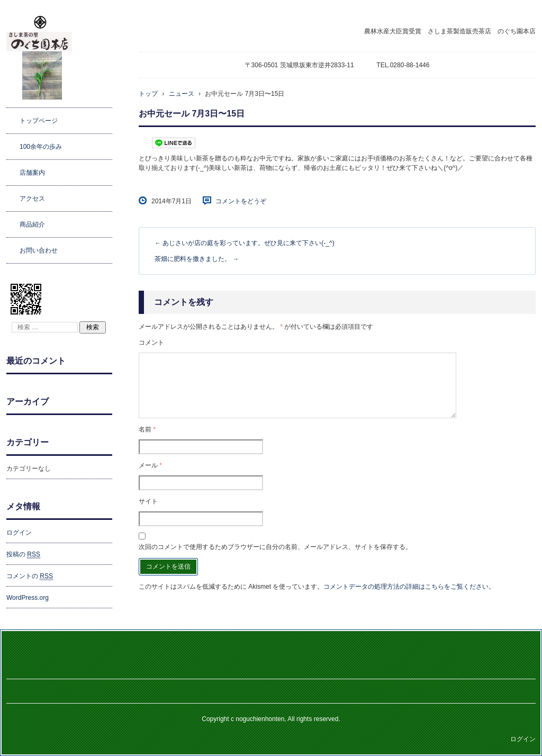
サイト (148, 501)
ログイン (19, 533)
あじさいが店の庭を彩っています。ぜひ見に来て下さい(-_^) (245, 243)
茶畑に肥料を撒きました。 (197, 259)
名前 (147, 429)
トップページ (39, 121)
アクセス (32, 199)
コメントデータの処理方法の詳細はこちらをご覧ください (406, 587)
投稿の (23, 555)
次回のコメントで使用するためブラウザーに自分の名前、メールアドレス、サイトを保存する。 (275, 547)
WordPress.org (28, 598)
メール (150, 465)
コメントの (30, 576)
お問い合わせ (39, 250)
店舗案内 (32, 173)
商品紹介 (32, 224)
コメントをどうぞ (241, 201)
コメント (151, 343)
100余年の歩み (41, 147)
